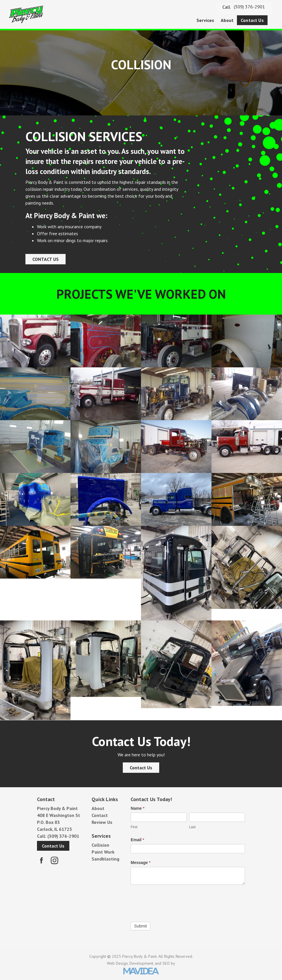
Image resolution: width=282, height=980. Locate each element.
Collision (100, 845)
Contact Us (252, 20)
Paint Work (103, 852)
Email (137, 840)
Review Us (102, 822)
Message (141, 863)
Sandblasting (105, 859)
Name (137, 808)
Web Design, (118, 963)
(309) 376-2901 (249, 7)
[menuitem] (205, 20)
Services (205, 20)
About (227, 20)
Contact (100, 815)
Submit (140, 926)
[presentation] (175, 902)
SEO (166, 963)
